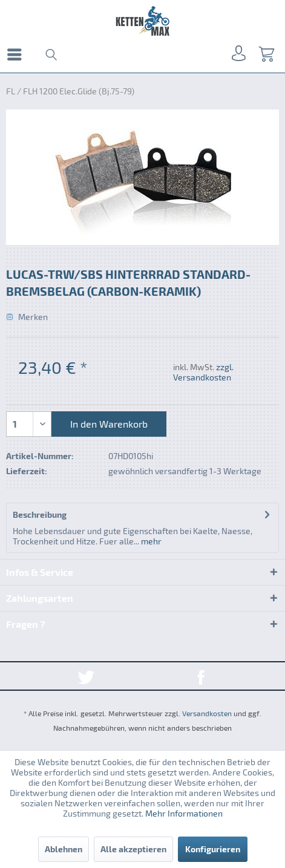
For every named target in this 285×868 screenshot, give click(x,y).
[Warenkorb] (266, 54)
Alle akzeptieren (133, 849)
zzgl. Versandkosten (203, 372)
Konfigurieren (213, 849)
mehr (150, 541)
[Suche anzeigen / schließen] (50, 54)
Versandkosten (207, 713)
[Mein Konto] (237, 54)
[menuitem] (18, 54)
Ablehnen (64, 849)
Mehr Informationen (184, 813)
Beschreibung (40, 514)
